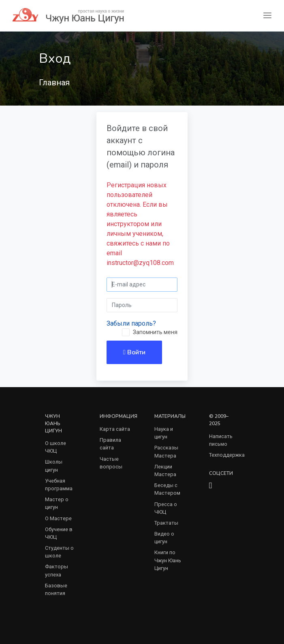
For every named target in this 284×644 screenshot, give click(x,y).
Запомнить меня (155, 332)
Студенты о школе (59, 552)
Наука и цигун (164, 433)
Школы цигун (54, 466)
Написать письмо (221, 440)
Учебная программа (59, 485)
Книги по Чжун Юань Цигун (168, 560)
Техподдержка (227, 455)
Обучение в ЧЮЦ (59, 533)
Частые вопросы (111, 463)
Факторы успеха (57, 570)
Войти (134, 352)
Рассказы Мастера (166, 451)
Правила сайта (110, 444)
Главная (54, 83)
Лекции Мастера (165, 470)
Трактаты (166, 523)
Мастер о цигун (57, 503)
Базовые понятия (56, 589)
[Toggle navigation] (267, 16)
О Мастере (58, 518)
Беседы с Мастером (167, 489)
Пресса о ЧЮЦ (166, 508)
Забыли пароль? (131, 323)
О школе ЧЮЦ (56, 447)
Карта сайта (115, 429)
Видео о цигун (164, 538)
